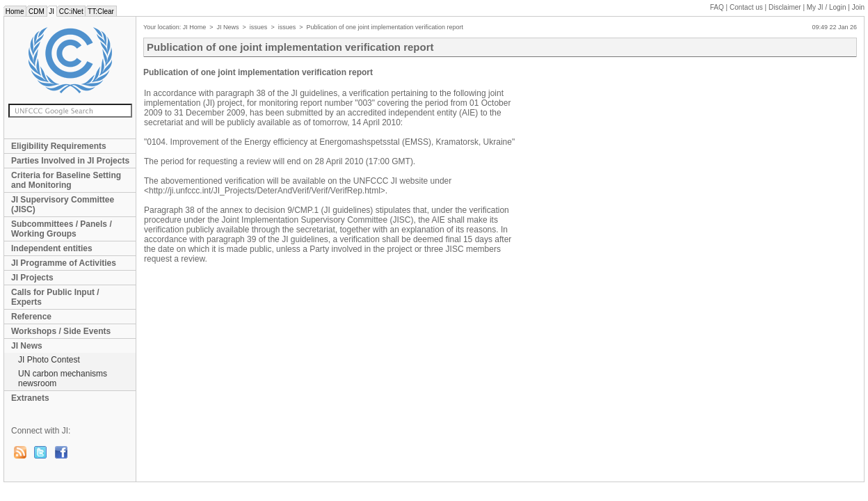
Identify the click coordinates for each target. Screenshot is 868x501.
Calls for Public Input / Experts (55, 297)
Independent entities (52, 248)
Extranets (30, 398)
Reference (31, 317)
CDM (36, 11)
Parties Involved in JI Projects (70, 161)
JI (52, 11)
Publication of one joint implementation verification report (385, 27)
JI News (27, 346)
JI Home (195, 27)
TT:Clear (101, 11)
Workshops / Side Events (61, 331)
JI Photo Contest (49, 360)
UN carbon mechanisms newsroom (63, 379)
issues (259, 27)
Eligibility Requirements (59, 146)
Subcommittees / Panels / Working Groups (62, 229)
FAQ (717, 7)
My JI (827, 7)
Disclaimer (785, 7)
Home (15, 11)
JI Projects (32, 278)
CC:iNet (71, 11)
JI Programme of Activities (64, 263)
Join (858, 7)
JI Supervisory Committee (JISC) (63, 205)
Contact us (746, 7)
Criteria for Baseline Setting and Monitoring (66, 180)
